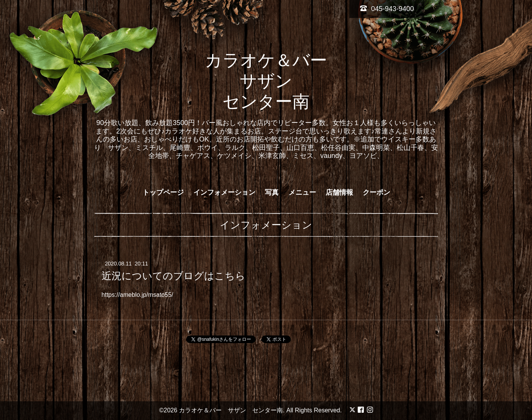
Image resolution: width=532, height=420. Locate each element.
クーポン (376, 192)
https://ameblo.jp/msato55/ (138, 295)
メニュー (302, 192)
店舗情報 (339, 192)
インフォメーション (224, 192)
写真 (272, 192)
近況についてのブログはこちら (174, 276)
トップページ (163, 192)
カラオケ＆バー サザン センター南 (275, 81)
